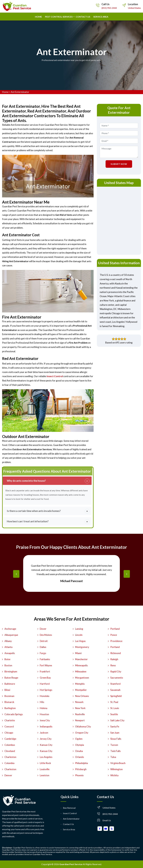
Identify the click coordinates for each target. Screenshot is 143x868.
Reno (113, 665)
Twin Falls (115, 751)
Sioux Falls (116, 739)
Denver (8, 775)
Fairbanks (45, 659)
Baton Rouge (11, 678)
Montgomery (82, 647)
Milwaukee (81, 671)
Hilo (42, 702)
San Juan (115, 733)
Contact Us (68, 824)
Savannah (115, 690)
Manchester (81, 659)
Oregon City (82, 733)
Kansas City (46, 745)
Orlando (80, 757)
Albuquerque (11, 635)
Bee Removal (69, 808)
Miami (78, 653)
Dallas (43, 647)
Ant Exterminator (20, 92)
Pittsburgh (81, 769)
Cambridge (10, 739)
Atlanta (8, 647)
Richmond (116, 653)
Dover (43, 629)
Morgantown (82, 678)
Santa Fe (115, 726)
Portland (115, 629)
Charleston (10, 757)
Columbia (9, 763)
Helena (44, 708)
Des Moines (46, 635)
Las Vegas (80, 641)
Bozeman (9, 696)
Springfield (116, 696)
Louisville (45, 769)
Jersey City (46, 739)
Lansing (79, 629)
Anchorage (10, 629)
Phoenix (79, 775)
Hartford (45, 684)
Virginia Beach (118, 763)
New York (80, 708)
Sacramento (117, 678)
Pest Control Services (59, 17)
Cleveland (10, 751)
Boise (7, 659)
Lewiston (45, 775)
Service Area (101, 17)
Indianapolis (46, 726)
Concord (9, 726)
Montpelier (81, 690)
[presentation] (16, 574)
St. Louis (115, 708)
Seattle (114, 714)
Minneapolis (81, 665)
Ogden (79, 739)
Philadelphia (81, 763)
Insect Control (70, 813)
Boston (8, 665)
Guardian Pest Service (71, 864)
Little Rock (45, 763)
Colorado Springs (14, 714)
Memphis (80, 684)
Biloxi (7, 690)
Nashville (80, 714)
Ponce (114, 635)
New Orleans (82, 696)
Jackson (44, 733)
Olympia (80, 745)
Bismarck (9, 702)
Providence (116, 641)
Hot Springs (46, 690)
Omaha (79, 751)
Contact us (83, 17)
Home (38, 17)
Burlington (10, 708)
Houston (44, 714)
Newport (80, 720)
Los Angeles (46, 757)
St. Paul (114, 702)
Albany (8, 641)
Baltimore (10, 684)
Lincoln (79, 635)
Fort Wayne (46, 665)
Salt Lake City (117, 720)
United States (134, 8)
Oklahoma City (83, 726)
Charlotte (10, 720)
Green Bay (45, 678)
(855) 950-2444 (109, 8)
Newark (79, 702)
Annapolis (10, 653)
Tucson (114, 745)
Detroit (44, 641)
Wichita (114, 775)
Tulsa (113, 757)
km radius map (119, 220)
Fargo (43, 653)
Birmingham (11, 671)
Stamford (115, 684)
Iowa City (45, 720)
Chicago (9, 733)
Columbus (10, 745)
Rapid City (116, 671)
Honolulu (45, 696)
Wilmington (116, 769)
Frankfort (45, 671)
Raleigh (114, 659)
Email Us (107, 820)
